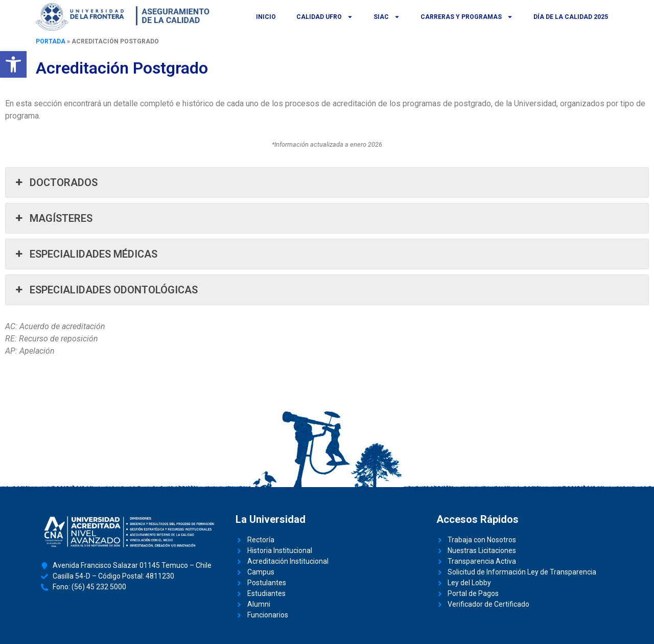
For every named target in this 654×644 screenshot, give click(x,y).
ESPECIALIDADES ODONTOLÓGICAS (106, 290)
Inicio (266, 17)
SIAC (387, 17)
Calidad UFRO (325, 17)
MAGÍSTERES (53, 218)
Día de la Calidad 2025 (571, 17)
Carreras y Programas (467, 17)
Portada (51, 41)
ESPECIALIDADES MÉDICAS (85, 254)
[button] (13, 64)
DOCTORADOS (55, 182)
